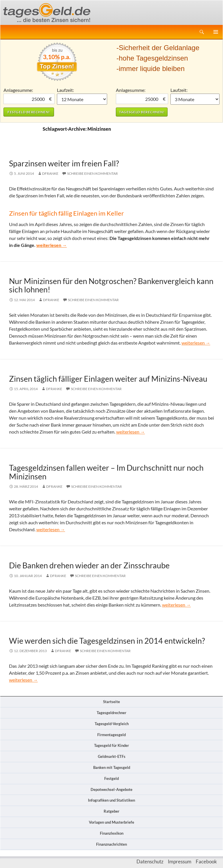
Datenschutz (150, 861)
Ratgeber (111, 811)
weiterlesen (52, 245)
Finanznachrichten (111, 844)
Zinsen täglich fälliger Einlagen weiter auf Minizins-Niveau (108, 379)
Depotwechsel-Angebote (111, 789)
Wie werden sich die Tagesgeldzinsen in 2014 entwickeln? (107, 641)
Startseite (111, 702)
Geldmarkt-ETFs (112, 756)
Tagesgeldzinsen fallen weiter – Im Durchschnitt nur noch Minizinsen (106, 472)
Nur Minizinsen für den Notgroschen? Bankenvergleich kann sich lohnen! (111, 285)
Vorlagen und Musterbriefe (111, 822)
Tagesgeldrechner (111, 713)
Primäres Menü (216, 32)
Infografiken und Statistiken (111, 800)
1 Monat (82, 99)
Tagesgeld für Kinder (111, 745)
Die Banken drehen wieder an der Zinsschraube (89, 565)
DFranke (50, 173)
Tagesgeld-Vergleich (112, 724)
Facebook (206, 861)
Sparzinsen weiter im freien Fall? (64, 163)
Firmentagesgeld (111, 735)
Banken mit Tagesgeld (112, 767)
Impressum (180, 861)
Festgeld (111, 778)
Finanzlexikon (112, 833)
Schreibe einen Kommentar (92, 173)
